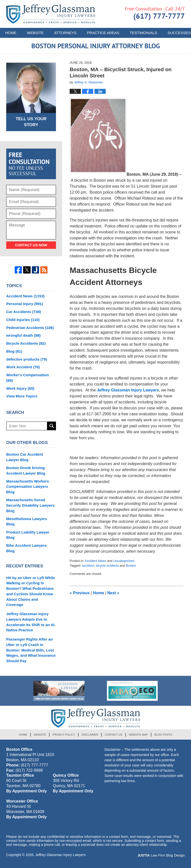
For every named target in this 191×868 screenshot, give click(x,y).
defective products (27, 359)
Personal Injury (25, 304)
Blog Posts (163, 735)
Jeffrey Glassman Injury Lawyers (128, 390)
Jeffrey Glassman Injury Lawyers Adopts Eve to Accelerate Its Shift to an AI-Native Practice (31, 622)
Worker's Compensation (28, 378)
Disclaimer (90, 735)
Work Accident (23, 367)
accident (88, 566)
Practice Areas (103, 33)
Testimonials (143, 33)
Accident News (95, 561)
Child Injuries (23, 320)
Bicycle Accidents (26, 343)
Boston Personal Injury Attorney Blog (51, 14)
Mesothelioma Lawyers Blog (27, 521)
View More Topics (22, 396)
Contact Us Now (31, 245)
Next (113, 593)
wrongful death (23, 335)
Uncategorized (124, 561)
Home (11, 33)
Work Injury (20, 388)
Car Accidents (24, 312)
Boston (131, 566)
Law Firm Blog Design (161, 855)
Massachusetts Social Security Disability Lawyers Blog (30, 505)
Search (52, 426)
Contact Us (114, 735)
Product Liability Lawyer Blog (28, 535)
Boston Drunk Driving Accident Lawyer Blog (26, 470)
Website (35, 33)
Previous (80, 593)
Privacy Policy (64, 735)
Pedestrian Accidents (30, 328)
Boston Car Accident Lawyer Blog (25, 457)
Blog (14, 351)
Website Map (138, 735)
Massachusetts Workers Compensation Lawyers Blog (27, 487)
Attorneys (65, 33)
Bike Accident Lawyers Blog (26, 548)
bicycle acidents (107, 566)
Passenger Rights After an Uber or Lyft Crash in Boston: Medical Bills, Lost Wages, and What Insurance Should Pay (31, 650)
